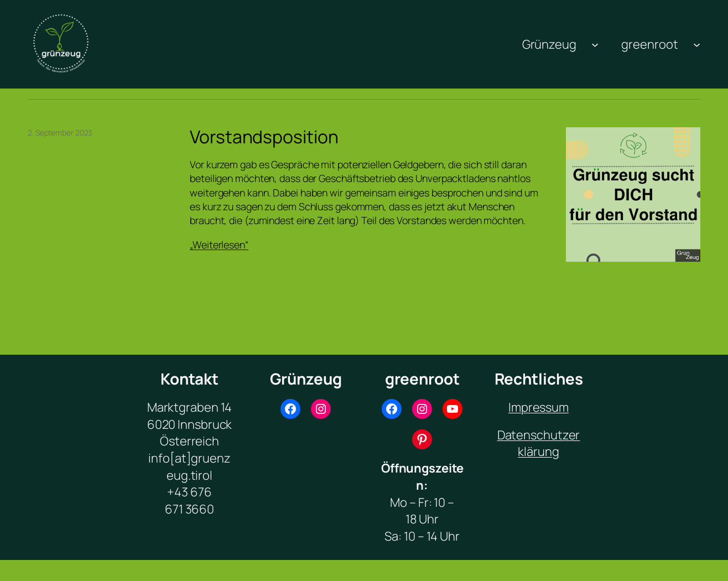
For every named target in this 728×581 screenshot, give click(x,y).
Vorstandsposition (264, 137)
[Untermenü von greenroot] (697, 44)
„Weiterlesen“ (219, 245)
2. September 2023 (60, 133)
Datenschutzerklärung (539, 443)
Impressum (539, 407)
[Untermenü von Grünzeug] (595, 44)
